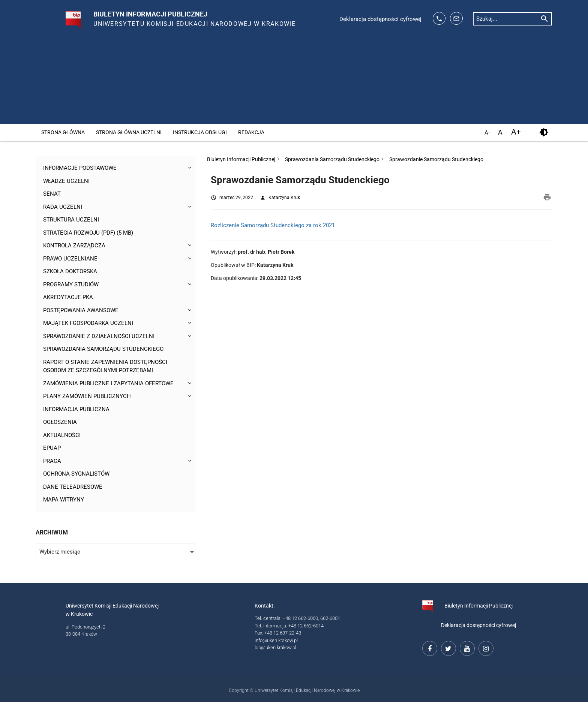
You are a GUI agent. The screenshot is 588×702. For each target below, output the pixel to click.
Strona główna (63, 132)
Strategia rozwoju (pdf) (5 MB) (88, 233)
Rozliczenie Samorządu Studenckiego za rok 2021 (273, 225)
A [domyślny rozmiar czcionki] (500, 132)
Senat (52, 194)
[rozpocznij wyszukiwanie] (544, 18)
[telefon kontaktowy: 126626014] (439, 18)
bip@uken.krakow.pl (275, 647)
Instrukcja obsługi (200, 132)
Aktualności (62, 435)
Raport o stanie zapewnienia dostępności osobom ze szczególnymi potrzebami (105, 366)
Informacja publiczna (76, 409)
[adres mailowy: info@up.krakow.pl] (456, 18)
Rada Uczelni (63, 207)
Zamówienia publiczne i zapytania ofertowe (108, 383)
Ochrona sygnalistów (76, 474)
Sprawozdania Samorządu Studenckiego (103, 349)
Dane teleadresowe (73, 487)
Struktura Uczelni (71, 220)
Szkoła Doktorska (70, 271)
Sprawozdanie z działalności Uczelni (99, 336)
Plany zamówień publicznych (87, 396)
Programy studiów (71, 284)
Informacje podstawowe (80, 168)
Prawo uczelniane (70, 259)
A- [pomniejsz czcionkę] (487, 133)
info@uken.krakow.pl (276, 640)
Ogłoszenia (60, 422)
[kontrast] (544, 132)
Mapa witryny (64, 500)
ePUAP (52, 448)
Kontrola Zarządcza (74, 245)
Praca (52, 461)
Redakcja (251, 132)
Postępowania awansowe (81, 310)
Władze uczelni (66, 181)
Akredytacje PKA (68, 297)
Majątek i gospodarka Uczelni (88, 323)
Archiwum (52, 532)
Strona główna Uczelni (129, 132)
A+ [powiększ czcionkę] (516, 132)
